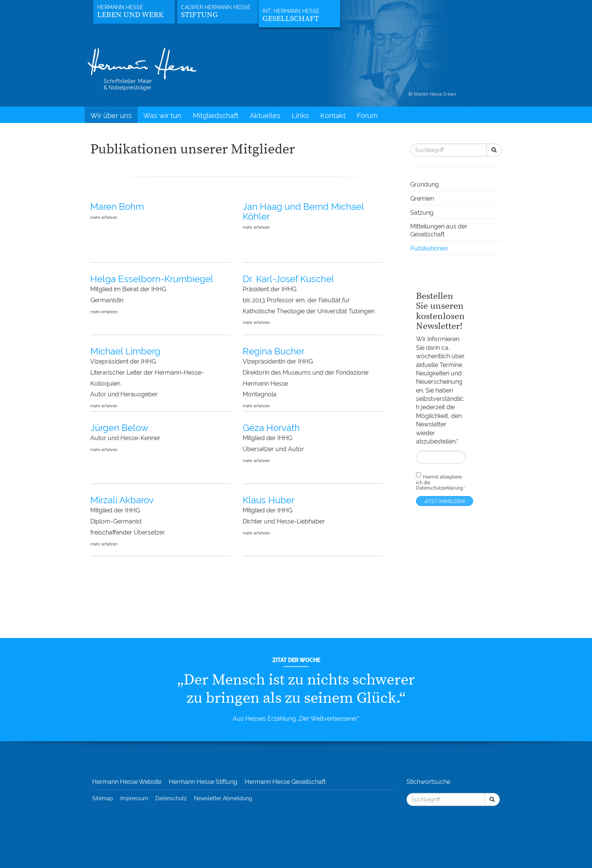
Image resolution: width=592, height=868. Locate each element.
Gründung (425, 184)
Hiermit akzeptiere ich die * (441, 481)
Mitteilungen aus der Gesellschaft (439, 230)
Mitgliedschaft (216, 116)
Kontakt (333, 116)
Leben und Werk (130, 15)
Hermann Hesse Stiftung (203, 782)
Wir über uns (111, 116)
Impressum (134, 798)
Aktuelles (265, 116)
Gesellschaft (291, 19)
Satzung (422, 213)
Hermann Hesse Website (127, 782)
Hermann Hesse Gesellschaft (285, 782)
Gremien (422, 199)
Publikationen (429, 248)
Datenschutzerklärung (439, 488)
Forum (367, 116)
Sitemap (103, 798)
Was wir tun (162, 116)
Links (300, 116)
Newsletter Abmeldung (223, 798)
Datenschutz (171, 798)
